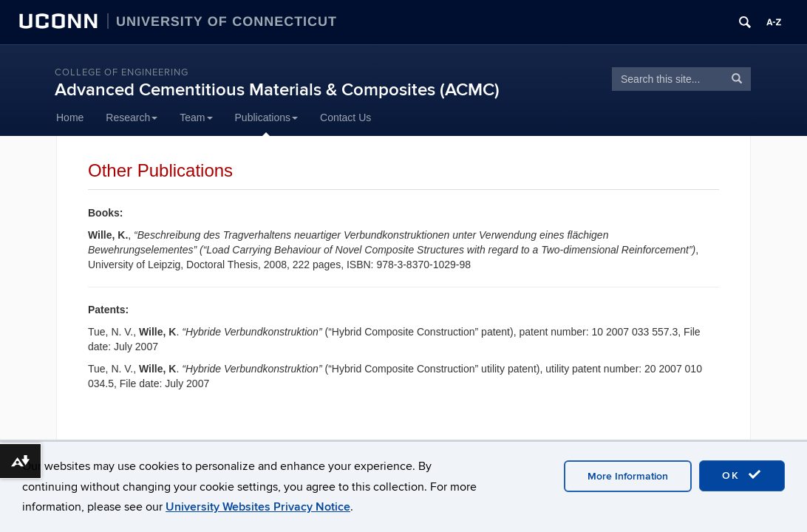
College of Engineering (122, 72)
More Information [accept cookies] (628, 476)
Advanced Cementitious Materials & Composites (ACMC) (277, 90)
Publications (267, 117)
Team (196, 117)
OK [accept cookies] (742, 475)
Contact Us (345, 117)
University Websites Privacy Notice (258, 507)
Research (132, 117)
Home (70, 117)
